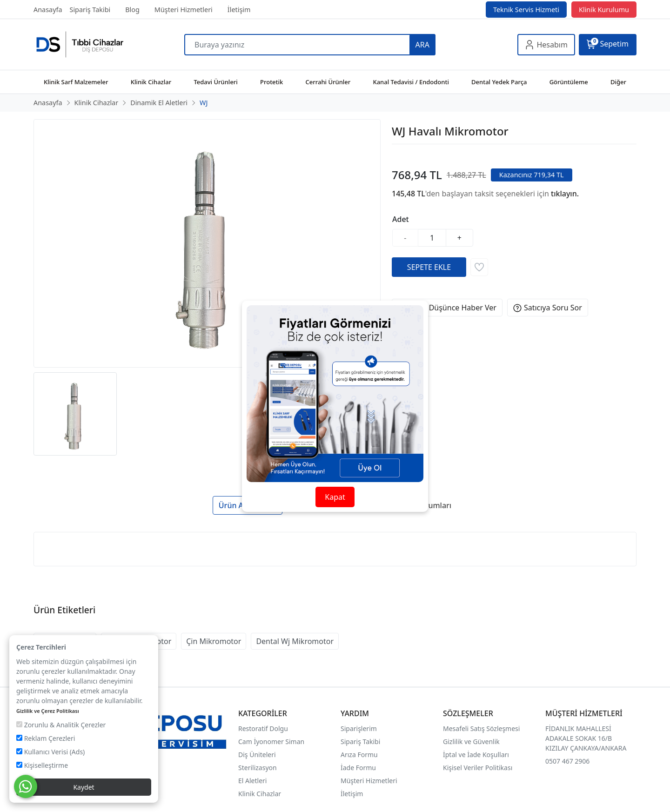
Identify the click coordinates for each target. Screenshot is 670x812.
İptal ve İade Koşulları (476, 755)
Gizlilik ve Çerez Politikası (48, 711)
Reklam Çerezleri (46, 738)
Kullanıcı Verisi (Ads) (50, 752)
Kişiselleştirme (42, 765)
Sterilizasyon (258, 768)
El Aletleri (252, 781)
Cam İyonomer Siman (271, 742)
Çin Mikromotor (214, 641)
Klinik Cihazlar (260, 794)
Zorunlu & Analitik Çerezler (61, 725)
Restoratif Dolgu (263, 728)
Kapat (335, 497)
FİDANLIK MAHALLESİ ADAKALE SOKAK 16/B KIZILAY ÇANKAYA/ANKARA (586, 738)
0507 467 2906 (567, 761)
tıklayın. (565, 194)
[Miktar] (432, 238)
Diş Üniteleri (257, 755)
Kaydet (84, 787)
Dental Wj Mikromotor (295, 641)
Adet (401, 219)
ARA (422, 45)
